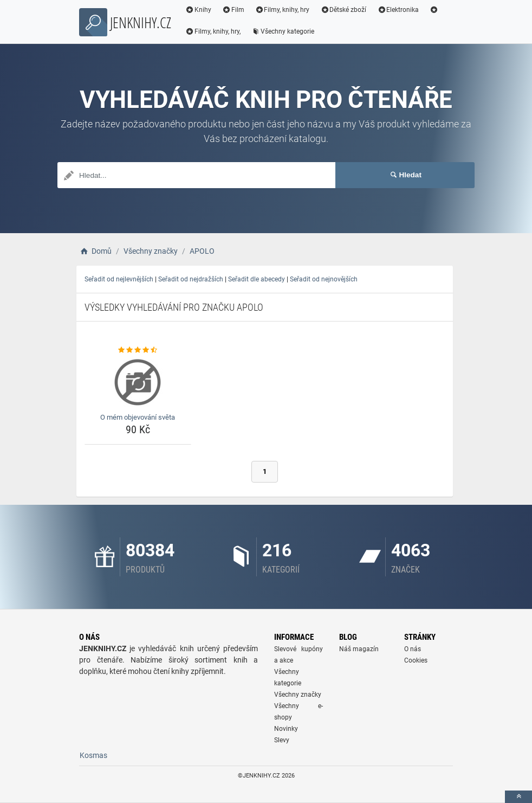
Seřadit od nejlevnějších (119, 279)
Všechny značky (298, 695)
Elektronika (398, 10)
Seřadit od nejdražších (191, 279)
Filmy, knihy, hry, (213, 31)
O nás (413, 649)
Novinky (286, 729)
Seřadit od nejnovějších (324, 279)
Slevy (282, 740)
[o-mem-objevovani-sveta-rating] (138, 350)
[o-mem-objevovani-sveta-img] (138, 382)
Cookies (416, 660)
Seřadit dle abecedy (257, 279)
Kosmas (93, 755)
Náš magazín (359, 649)
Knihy (198, 10)
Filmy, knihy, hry (283, 10)
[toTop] (518, 797)
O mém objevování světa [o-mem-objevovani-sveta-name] (138, 417)
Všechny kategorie (283, 31)
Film (233, 10)
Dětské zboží (343, 10)
